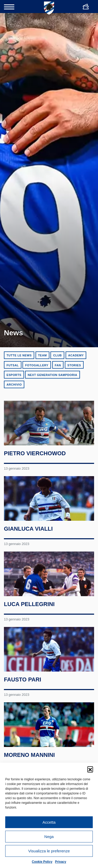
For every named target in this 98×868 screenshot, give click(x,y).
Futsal (13, 365)
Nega (49, 837)
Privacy (61, 862)
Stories (74, 365)
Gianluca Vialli (28, 530)
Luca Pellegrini (29, 606)
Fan (58, 365)
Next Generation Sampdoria (53, 375)
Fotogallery (37, 365)
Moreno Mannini (29, 757)
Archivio (14, 385)
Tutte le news (19, 355)
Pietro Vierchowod (35, 454)
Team (42, 355)
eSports (14, 375)
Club (57, 355)
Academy (76, 355)
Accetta (49, 822)
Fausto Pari (23, 681)
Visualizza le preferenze (49, 851)
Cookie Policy (42, 862)
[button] (90, 769)
